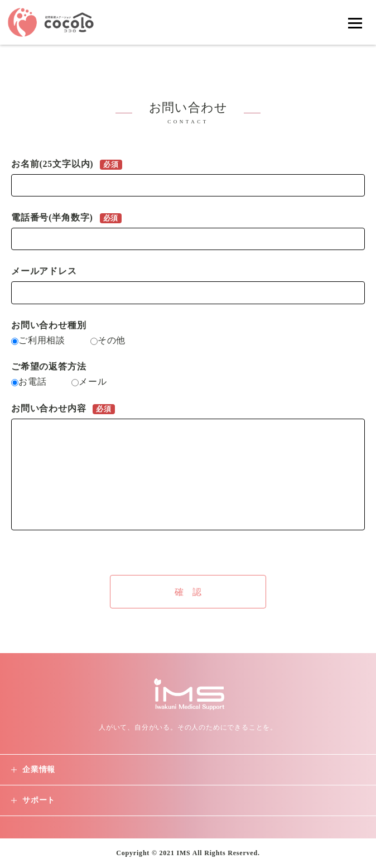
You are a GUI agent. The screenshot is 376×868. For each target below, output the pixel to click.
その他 (108, 340)
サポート (39, 800)
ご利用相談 (40, 340)
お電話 (30, 382)
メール (89, 382)
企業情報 (39, 769)
